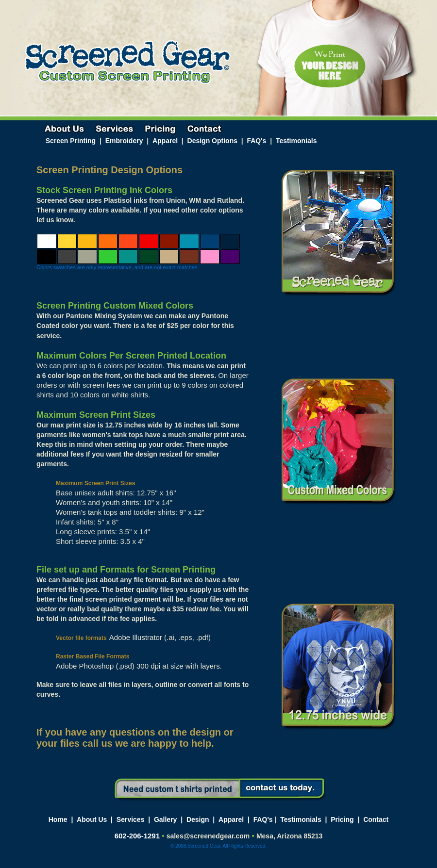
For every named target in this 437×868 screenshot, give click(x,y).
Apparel (165, 141)
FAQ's (256, 141)
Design (198, 819)
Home (58, 819)
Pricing (342, 819)
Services (131, 819)
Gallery (165, 819)
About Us (92, 819)
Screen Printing (72, 141)
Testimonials (296, 141)
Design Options (212, 141)
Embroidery (124, 141)
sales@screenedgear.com (208, 836)
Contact (376, 819)
